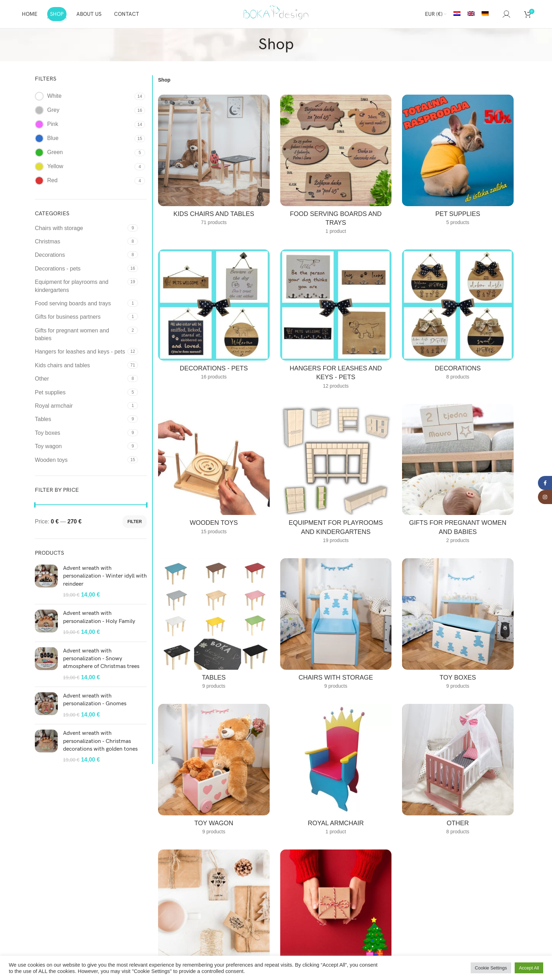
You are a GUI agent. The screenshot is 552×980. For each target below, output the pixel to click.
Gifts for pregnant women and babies (72, 334)
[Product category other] (458, 771)
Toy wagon (48, 446)
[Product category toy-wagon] (214, 771)
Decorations (50, 255)
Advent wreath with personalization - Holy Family (99, 617)
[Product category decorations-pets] (214, 317)
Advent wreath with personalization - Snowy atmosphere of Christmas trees (101, 659)
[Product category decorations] (458, 317)
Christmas (48, 241)
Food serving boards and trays (73, 303)
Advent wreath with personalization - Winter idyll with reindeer (105, 576)
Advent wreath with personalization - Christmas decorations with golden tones (100, 741)
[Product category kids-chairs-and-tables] (214, 162)
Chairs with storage (59, 228)
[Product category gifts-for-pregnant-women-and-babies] (458, 476)
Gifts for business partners (68, 317)
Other (42, 379)
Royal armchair (54, 406)
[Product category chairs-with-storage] (336, 626)
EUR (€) (434, 14)
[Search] (496, 14)
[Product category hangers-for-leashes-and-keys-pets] (336, 321)
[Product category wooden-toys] (214, 471)
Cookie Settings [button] (491, 968)
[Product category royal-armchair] (336, 771)
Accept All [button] (529, 968)
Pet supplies (50, 392)
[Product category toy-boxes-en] (458, 626)
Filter (135, 522)
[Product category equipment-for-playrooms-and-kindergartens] (336, 476)
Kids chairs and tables (62, 365)
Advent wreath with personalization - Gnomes (95, 700)
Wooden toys (51, 460)
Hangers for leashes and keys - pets (80, 352)
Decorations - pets (58, 269)
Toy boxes (48, 433)
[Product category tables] (214, 626)
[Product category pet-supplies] (458, 162)
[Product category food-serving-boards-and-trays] (336, 167)
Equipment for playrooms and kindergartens (72, 286)
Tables (43, 419)
